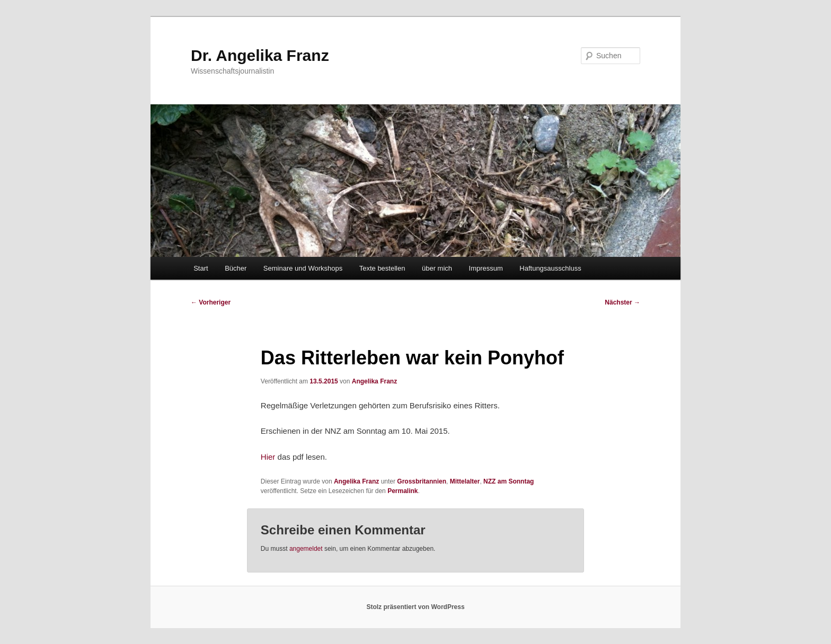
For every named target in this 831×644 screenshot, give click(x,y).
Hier (268, 457)
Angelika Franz (374, 381)
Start (201, 268)
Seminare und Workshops (303, 268)
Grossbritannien (422, 481)
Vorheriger (211, 302)
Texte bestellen (382, 268)
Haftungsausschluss (550, 268)
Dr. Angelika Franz (260, 55)
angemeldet (306, 549)
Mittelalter (465, 481)
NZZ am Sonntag (509, 481)
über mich (437, 268)
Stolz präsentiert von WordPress (415, 607)
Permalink (403, 491)
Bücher (236, 268)
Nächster (622, 302)
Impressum (486, 268)
